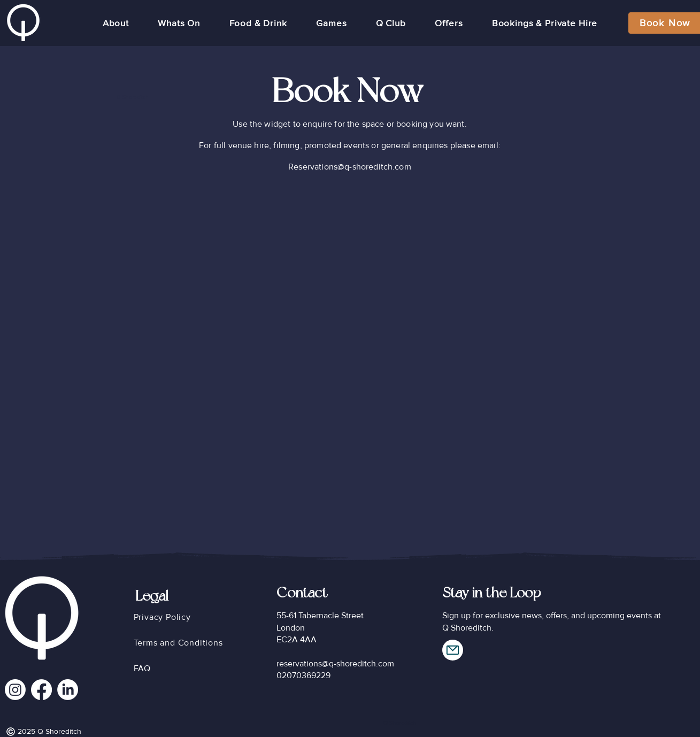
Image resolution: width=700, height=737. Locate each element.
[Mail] (453, 650)
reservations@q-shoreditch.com (335, 664)
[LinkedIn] (68, 690)
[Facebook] (41, 690)
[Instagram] (15, 690)
